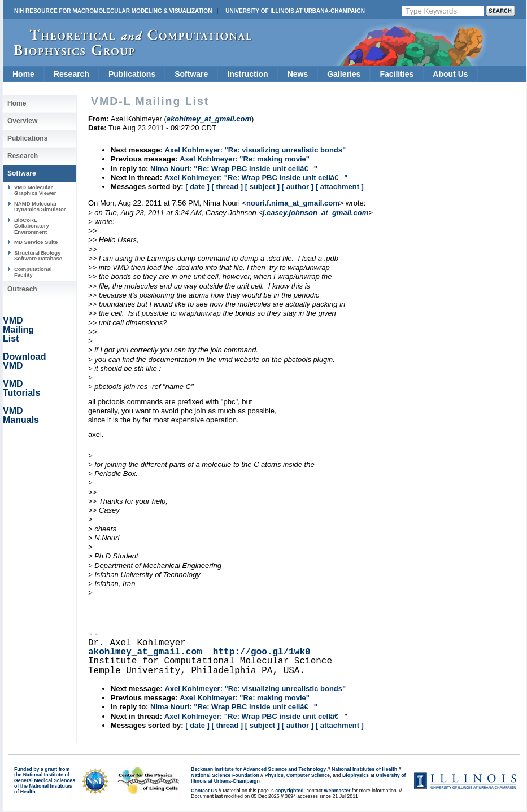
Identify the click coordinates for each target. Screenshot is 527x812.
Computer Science (308, 775)
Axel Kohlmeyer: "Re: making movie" (245, 159)
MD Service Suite (36, 242)
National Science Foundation (225, 775)
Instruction (247, 74)
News (298, 74)
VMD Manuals (21, 415)
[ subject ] (262, 187)
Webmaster (337, 791)
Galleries (344, 74)
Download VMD (24, 361)
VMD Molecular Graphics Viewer (35, 190)
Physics (274, 775)
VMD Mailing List (18, 329)
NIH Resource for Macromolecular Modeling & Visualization (113, 11)
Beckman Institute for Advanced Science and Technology (258, 769)
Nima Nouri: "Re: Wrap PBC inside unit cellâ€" (234, 169)
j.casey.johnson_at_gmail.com (315, 213)
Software (191, 74)
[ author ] (298, 187)
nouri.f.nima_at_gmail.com (293, 203)
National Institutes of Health (364, 769)
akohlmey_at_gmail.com (145, 652)
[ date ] (197, 187)
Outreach (22, 289)
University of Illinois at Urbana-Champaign (295, 11)
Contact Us (204, 791)
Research (71, 74)
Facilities (397, 74)
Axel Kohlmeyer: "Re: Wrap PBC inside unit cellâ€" (256, 178)
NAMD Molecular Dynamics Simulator (40, 206)
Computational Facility (33, 272)
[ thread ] (227, 187)
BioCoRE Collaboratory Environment (32, 226)
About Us (450, 74)
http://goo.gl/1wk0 (262, 652)
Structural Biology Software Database (38, 256)
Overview (22, 121)
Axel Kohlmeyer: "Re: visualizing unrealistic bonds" (255, 150)
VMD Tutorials (21, 388)
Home (23, 74)
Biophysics (356, 775)
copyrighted (289, 791)
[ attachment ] (340, 187)
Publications (132, 74)
